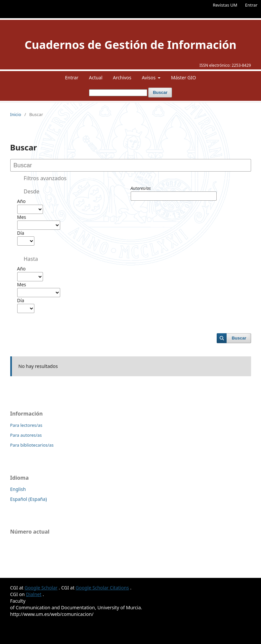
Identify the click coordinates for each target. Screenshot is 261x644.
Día (21, 233)
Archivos (122, 78)
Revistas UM (225, 5)
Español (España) (29, 499)
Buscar (160, 92)
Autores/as (141, 188)
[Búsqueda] (118, 93)
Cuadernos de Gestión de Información (130, 45)
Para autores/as (26, 435)
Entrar (251, 5)
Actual (96, 78)
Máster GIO (184, 78)
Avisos (149, 78)
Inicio (16, 114)
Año (22, 201)
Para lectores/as (26, 425)
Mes (22, 217)
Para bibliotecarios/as (32, 445)
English (18, 489)
